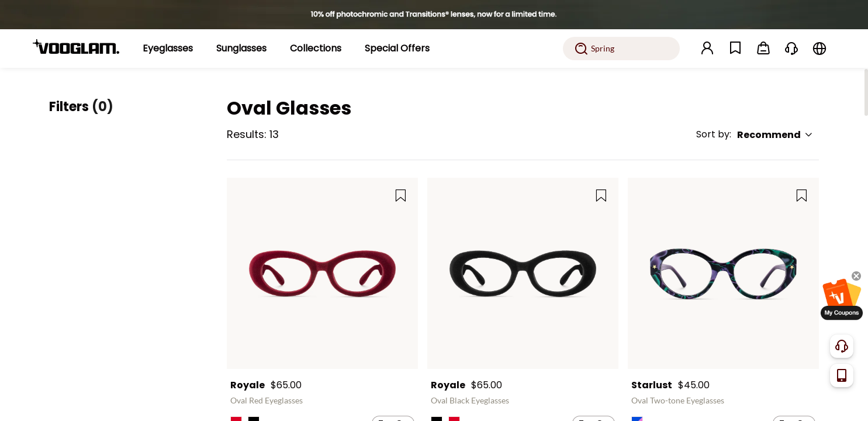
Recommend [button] (775, 135)
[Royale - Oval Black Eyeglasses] (523, 273)
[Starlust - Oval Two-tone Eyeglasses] (723, 273)
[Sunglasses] (241, 49)
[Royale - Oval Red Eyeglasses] (322, 273)
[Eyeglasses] (168, 49)
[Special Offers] (397, 49)
